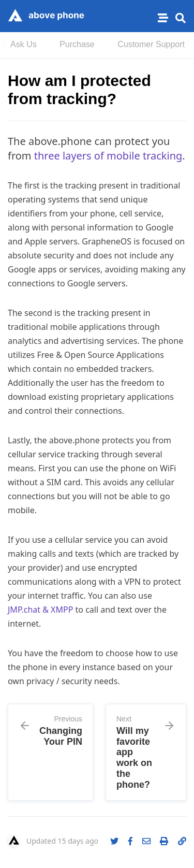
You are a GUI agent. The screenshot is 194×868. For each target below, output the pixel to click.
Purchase (77, 44)
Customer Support (151, 44)
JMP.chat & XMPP (42, 610)
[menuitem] (24, 45)
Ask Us (24, 44)
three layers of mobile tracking (108, 156)
